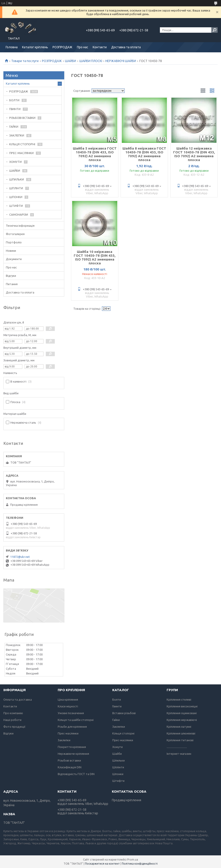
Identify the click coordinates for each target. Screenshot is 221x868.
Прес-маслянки (68, 733)
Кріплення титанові (180, 740)
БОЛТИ (14, 100)
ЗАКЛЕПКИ (17, 135)
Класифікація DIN (70, 767)
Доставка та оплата (126, 47)
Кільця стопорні (123, 733)
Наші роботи (12, 720)
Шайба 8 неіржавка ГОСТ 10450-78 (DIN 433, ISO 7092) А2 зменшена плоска (144, 154)
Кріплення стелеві (179, 699)
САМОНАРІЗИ (19, 215)
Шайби (117, 754)
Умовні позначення (71, 713)
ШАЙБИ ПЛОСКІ (91, 61)
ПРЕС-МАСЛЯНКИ (21, 153)
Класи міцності (68, 706)
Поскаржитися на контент (102, 864)
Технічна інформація (20, 226)
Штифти (118, 781)
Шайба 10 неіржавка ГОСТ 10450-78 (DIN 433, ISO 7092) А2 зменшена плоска (95, 257)
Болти (117, 699)
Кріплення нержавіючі (182, 720)
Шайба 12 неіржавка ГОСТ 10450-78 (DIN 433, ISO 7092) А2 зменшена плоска (194, 154)
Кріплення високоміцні (182, 706)
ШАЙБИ (70, 61)
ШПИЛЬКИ (17, 179)
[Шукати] (214, 30)
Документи (14, 259)
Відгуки (11, 276)
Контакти (100, 47)
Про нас (83, 47)
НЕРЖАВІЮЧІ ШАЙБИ (121, 61)
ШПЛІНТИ (16, 188)
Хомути (117, 747)
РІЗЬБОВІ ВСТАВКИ (22, 118)
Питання (12, 284)
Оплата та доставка (18, 699)
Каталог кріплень (35, 47)
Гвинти (117, 706)
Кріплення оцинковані (182, 713)
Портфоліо (14, 242)
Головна (12, 47)
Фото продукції (14, 727)
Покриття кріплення (72, 747)
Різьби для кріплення (72, 727)
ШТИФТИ (16, 206)
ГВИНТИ (15, 109)
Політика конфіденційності (140, 864)
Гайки (116, 720)
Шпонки (118, 774)
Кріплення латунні (179, 727)
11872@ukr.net (20, 557)
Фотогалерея (15, 234)
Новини (11, 251)
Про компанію (13, 713)
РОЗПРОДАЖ (62, 47)
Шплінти (118, 767)
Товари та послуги (25, 61)
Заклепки (64, 740)
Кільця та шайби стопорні (76, 720)
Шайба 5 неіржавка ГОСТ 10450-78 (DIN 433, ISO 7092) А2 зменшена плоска (95, 154)
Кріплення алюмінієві (181, 733)
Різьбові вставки (69, 760)
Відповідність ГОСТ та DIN (76, 774)
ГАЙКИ (14, 127)
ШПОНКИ (16, 197)
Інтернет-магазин (179, 754)
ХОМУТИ (15, 162)
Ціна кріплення (68, 699)
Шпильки (119, 760)
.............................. (177, 747)
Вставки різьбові (124, 713)
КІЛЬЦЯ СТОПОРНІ (22, 144)
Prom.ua (133, 860)
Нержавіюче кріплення (73, 754)
